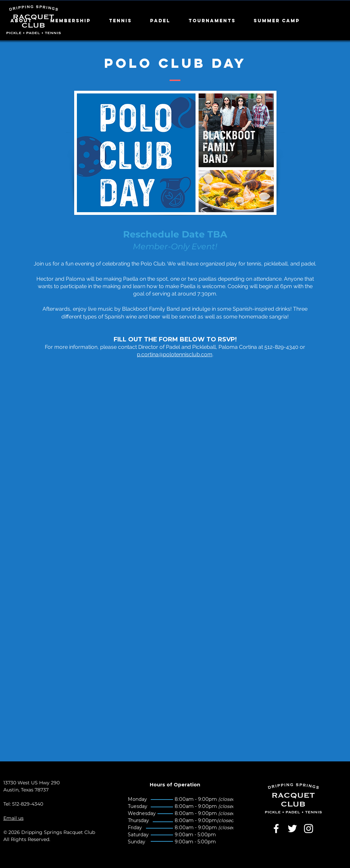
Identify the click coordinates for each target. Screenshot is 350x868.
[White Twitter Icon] (292, 829)
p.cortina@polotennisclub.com (175, 354)
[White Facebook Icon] (276, 829)
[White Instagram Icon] (309, 829)
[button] (25, 21)
